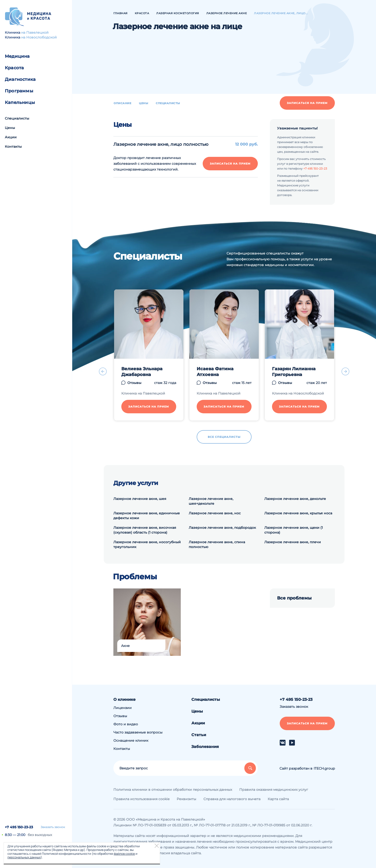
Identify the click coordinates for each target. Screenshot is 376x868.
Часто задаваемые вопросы (138, 732)
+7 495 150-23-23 (19, 827)
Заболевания (205, 747)
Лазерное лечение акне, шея (140, 499)
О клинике (124, 699)
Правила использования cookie (141, 799)
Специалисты (17, 118)
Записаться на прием (307, 103)
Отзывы (120, 716)
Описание (122, 103)
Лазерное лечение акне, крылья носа (298, 513)
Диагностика (20, 79)
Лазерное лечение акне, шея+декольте (211, 501)
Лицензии (123, 708)
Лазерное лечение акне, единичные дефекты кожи (147, 516)
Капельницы (20, 102)
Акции (11, 137)
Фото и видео (126, 724)
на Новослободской (39, 37)
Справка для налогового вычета (232, 799)
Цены (10, 128)
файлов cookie (124, 854)
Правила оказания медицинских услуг (274, 790)
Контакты (13, 147)
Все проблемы (294, 598)
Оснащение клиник (131, 740)
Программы (19, 91)
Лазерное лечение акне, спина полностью (217, 544)
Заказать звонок (53, 827)
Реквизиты (186, 799)
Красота (14, 68)
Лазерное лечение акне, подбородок (222, 528)
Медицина (17, 56)
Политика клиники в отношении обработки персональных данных (173, 790)
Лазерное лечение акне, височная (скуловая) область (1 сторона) (145, 530)
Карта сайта (278, 799)
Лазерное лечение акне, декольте (295, 499)
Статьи (199, 735)
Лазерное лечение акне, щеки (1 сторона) (294, 530)
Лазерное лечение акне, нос (215, 513)
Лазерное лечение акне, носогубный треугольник (147, 544)
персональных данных (24, 857)
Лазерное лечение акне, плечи (293, 542)
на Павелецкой (35, 32)
